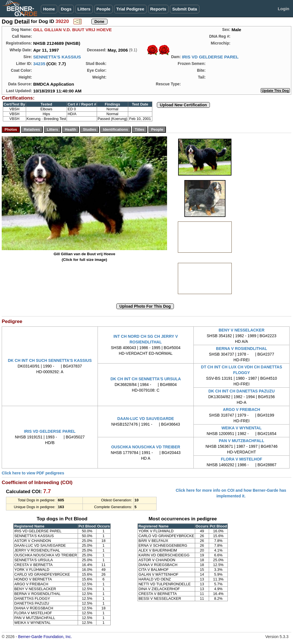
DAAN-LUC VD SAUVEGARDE (146, 419)
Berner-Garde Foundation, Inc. (45, 637)
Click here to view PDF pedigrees (33, 473)
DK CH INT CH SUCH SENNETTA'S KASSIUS (50, 360)
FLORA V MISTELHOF (242, 459)
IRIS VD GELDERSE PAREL (210, 57)
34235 (39, 64)
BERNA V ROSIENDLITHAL (242, 349)
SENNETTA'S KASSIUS (57, 57)
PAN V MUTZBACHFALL (242, 441)
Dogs (66, 9)
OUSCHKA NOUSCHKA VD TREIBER (146, 447)
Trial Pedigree (130, 9)
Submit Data (185, 9)
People (103, 9)
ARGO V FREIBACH (242, 409)
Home (49, 9)
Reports (158, 9)
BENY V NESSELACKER (242, 330)
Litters (84, 9)
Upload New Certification (184, 105)
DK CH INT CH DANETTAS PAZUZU (242, 391)
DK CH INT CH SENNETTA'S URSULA (146, 379)
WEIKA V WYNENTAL (242, 428)
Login (283, 9)
